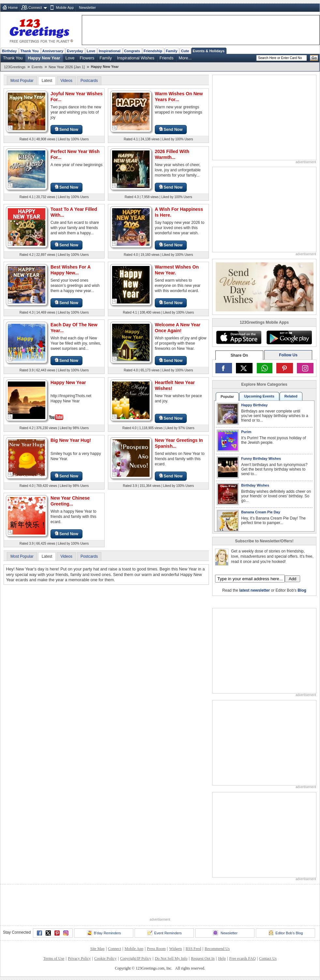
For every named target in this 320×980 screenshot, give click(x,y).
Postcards (89, 81)
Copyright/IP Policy (136, 958)
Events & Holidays (209, 51)
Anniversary (53, 51)
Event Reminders (164, 933)
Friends (167, 58)
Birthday (9, 51)
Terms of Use (54, 958)
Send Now (66, 129)
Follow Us (288, 355)
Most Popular (22, 81)
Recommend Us (217, 949)
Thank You (29, 51)
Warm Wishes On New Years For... (179, 97)
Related (291, 396)
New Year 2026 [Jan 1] (67, 67)
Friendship (153, 51)
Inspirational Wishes (136, 58)
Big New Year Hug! (71, 440)
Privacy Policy (79, 958)
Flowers (87, 58)
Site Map (97, 949)
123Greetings (15, 67)
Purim (246, 432)
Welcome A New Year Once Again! (178, 328)
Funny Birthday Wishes (261, 459)
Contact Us (268, 958)
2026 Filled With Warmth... (172, 154)
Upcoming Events (259, 396)
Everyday (75, 51)
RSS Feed (193, 949)
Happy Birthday (254, 405)
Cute (185, 51)
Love (91, 51)
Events (37, 67)
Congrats (132, 51)
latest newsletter (255, 590)
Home (13, 8)
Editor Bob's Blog (286, 933)
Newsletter (87, 8)
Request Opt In (203, 958)
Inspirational (110, 51)
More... (185, 58)
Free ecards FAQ (242, 958)
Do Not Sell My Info (171, 958)
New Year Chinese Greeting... (70, 501)
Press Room (156, 949)
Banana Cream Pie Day (261, 512)
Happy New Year (44, 58)
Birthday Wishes (255, 485)
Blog (302, 590)
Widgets (176, 949)
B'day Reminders (104, 933)
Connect (35, 8)
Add (292, 579)
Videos (66, 81)
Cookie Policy (105, 958)
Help (222, 958)
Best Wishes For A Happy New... (71, 270)
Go (314, 58)
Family (172, 51)
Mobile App (65, 8)
